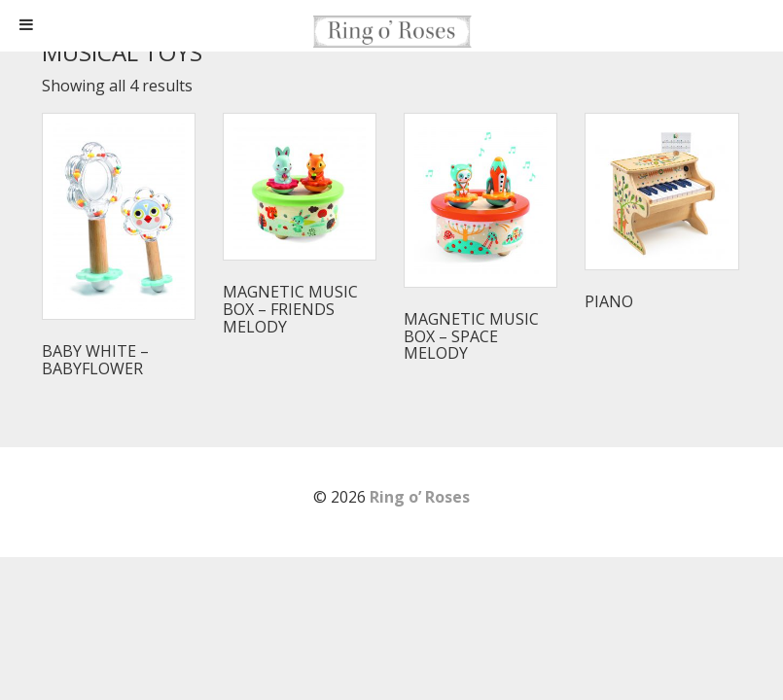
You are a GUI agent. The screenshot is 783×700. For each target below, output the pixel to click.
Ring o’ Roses (420, 497)
